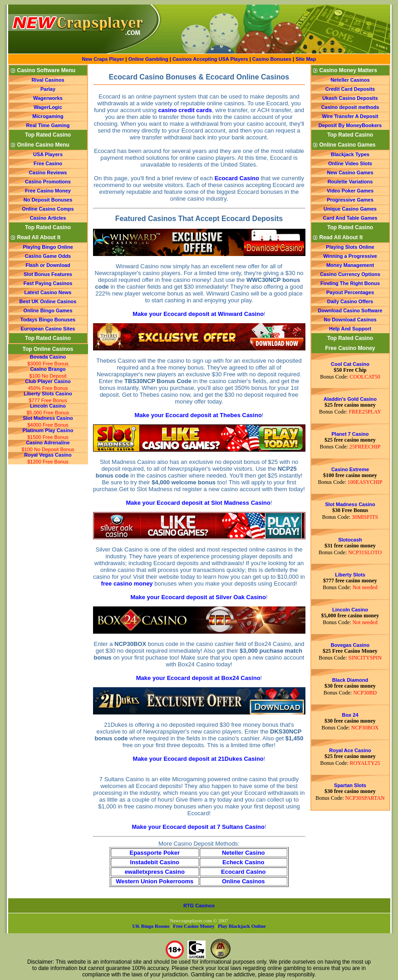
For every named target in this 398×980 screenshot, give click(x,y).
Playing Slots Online (350, 247)
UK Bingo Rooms (151, 926)
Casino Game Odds (48, 256)
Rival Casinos (48, 80)
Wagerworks (48, 98)
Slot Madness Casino (48, 418)
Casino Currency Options (350, 274)
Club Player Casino (48, 381)
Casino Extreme (350, 469)
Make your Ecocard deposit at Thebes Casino (198, 415)
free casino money (127, 584)
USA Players (48, 154)
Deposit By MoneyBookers (350, 125)
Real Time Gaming (48, 125)
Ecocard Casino (237, 178)
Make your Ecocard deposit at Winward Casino (198, 314)
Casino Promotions (48, 182)
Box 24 (350, 715)
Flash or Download (48, 265)
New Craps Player (103, 59)
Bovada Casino (48, 357)
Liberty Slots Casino (48, 394)
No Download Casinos (350, 320)
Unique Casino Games (350, 209)
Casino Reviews (48, 172)
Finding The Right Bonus (350, 283)
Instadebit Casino (155, 862)
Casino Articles (48, 218)
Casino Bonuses (272, 59)
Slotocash (350, 540)
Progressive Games (350, 200)
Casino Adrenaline (48, 443)
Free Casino (48, 163)
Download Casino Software (350, 310)
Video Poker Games (350, 191)
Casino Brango (48, 369)
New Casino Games (350, 172)
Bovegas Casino (350, 645)
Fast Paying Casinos (48, 283)
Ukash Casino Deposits (350, 98)
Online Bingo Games (48, 310)
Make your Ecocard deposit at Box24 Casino (198, 678)
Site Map (306, 59)
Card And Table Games (350, 218)
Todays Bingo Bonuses (48, 320)
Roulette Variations (350, 182)
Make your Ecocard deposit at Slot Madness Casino (198, 503)
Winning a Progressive (350, 256)
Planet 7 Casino (350, 434)
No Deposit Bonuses (48, 200)
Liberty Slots (350, 575)
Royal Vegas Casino (48, 455)
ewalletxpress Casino (155, 872)
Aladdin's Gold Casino (350, 399)
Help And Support (350, 329)
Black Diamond (350, 680)
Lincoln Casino (48, 406)
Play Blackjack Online (241, 926)
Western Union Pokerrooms (155, 881)
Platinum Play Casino (48, 430)
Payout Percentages (350, 292)
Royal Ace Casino (350, 750)
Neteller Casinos (350, 80)
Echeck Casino (243, 862)
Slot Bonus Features (48, 274)
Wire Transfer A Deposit (350, 116)
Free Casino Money (48, 191)
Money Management (350, 265)
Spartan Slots (350, 785)
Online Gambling (149, 59)
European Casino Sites (48, 329)
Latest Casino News (48, 292)
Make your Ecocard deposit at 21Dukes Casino (198, 759)
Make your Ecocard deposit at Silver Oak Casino (198, 597)
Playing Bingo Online (48, 247)
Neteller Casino (243, 853)
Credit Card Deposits (350, 89)
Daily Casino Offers (350, 301)
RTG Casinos (199, 906)
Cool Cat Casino (350, 364)
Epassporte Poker (155, 853)
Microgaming (48, 116)
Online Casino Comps (48, 209)
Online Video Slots (350, 163)
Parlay (48, 89)
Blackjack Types (350, 154)
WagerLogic (48, 107)
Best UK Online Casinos (48, 301)
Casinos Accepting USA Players (210, 59)
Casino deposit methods (350, 107)
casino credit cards (185, 110)
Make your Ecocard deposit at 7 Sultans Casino (198, 827)
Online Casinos (243, 881)
